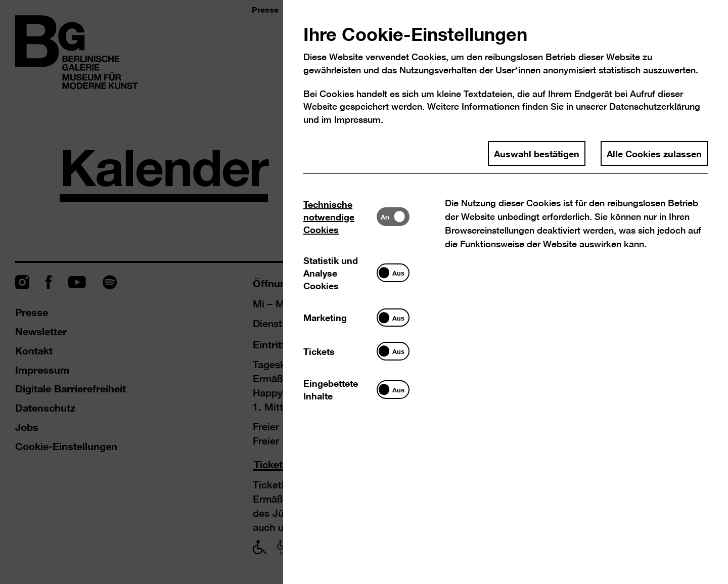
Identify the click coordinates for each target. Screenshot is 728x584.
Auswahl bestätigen (537, 153)
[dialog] (364, 292)
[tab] (340, 217)
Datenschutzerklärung (655, 106)
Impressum (357, 120)
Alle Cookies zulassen (654, 153)
